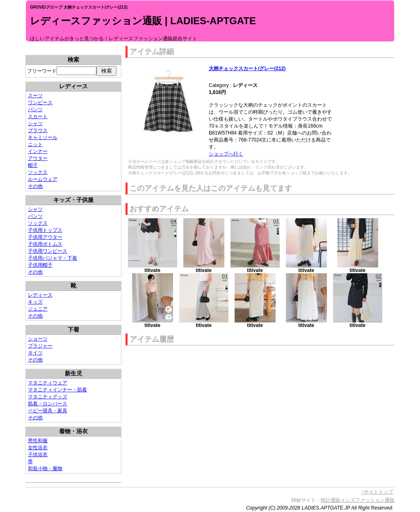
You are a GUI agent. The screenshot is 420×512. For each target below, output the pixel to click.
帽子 (33, 165)
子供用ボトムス (45, 244)
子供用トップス (45, 230)
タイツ (35, 353)
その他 (35, 186)
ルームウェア (43, 179)
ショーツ (38, 339)
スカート (38, 117)
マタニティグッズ (48, 397)
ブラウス (38, 130)
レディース (40, 295)
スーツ (35, 96)
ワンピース (40, 103)
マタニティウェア (48, 383)
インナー (38, 151)
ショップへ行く (226, 154)
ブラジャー (40, 346)
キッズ (35, 302)
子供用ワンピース (48, 251)
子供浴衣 (38, 455)
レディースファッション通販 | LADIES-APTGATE (143, 21)
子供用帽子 (40, 265)
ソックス (38, 172)
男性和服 (38, 441)
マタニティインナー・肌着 (57, 390)
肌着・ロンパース (48, 404)
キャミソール (43, 137)
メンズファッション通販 (367, 500)
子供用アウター (45, 237)
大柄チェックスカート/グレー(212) (247, 69)
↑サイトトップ (377, 492)
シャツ (35, 123)
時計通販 (331, 500)
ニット (35, 144)
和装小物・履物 (45, 469)
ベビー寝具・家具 (48, 411)
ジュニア (38, 309)
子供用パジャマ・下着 (52, 258)
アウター (38, 158)
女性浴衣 (38, 448)
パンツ (35, 110)
